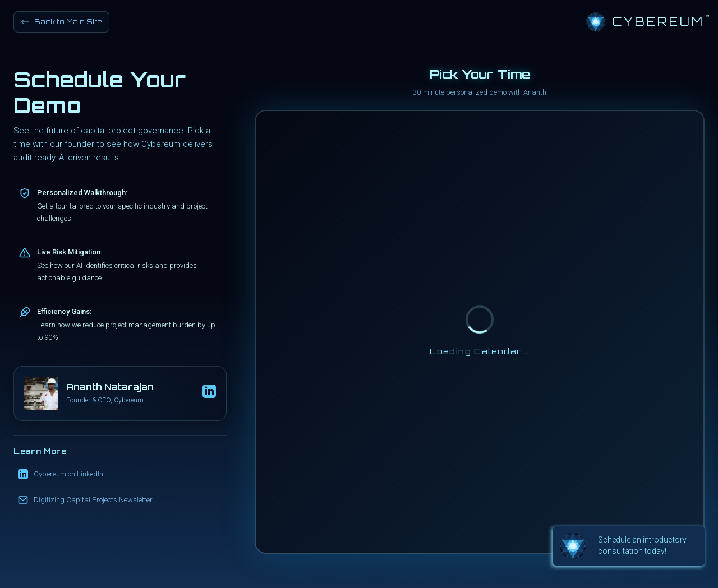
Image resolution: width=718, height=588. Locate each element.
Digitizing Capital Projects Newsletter (85, 500)
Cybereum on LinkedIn (61, 474)
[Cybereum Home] (645, 22)
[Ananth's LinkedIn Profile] (209, 393)
